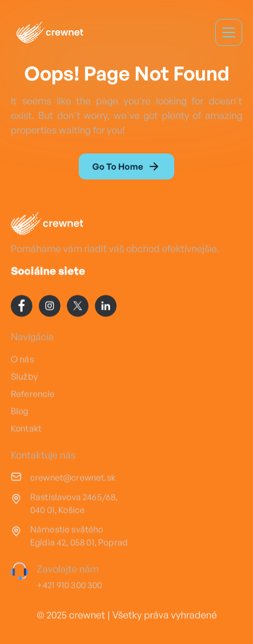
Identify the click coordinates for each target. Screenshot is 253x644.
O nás (22, 360)
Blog (20, 412)
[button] (229, 32)
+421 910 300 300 (70, 586)
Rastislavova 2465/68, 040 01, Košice (74, 504)
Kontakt (26, 429)
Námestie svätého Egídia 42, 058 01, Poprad (79, 536)
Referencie (33, 394)
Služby (24, 377)
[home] (47, 32)
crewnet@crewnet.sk (73, 478)
